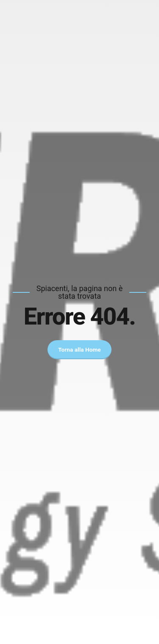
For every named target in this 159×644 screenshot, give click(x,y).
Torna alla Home (79, 350)
